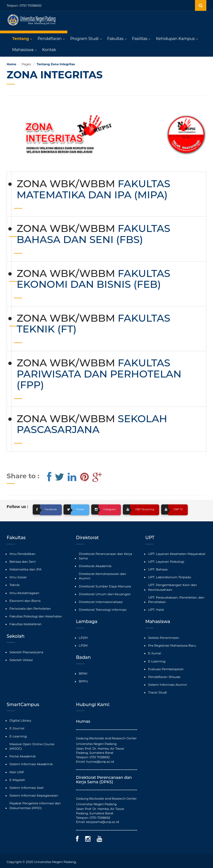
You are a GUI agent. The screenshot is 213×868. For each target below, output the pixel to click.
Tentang (21, 39)
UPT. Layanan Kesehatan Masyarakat (176, 554)
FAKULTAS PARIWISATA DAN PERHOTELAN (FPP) (99, 374)
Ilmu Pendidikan (22, 554)
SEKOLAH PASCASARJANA (92, 424)
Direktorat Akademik (95, 566)
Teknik (14, 584)
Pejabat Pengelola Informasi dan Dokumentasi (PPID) (34, 797)
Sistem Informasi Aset (26, 780)
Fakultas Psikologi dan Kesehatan (35, 615)
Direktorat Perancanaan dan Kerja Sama (105, 556)
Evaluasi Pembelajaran (165, 667)
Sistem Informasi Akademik (31, 757)
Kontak (49, 50)
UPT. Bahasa (158, 569)
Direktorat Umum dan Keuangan (104, 589)
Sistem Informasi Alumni (167, 683)
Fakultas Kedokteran (25, 623)
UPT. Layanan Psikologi (166, 561)
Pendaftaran (50, 39)
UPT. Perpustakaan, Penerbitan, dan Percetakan (175, 599)
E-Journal (17, 726)
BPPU (83, 676)
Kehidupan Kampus (175, 39)
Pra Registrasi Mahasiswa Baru (171, 644)
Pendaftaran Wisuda (164, 675)
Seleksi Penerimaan (163, 637)
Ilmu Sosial (18, 577)
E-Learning (156, 660)
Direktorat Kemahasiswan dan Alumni (108, 574)
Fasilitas (140, 39)
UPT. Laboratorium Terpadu (169, 577)
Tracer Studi (157, 690)
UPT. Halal (156, 609)
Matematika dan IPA (25, 569)
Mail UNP (17, 764)
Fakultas (115, 39)
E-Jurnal (154, 652)
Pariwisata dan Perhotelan (30, 608)
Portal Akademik (22, 749)
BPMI (83, 668)
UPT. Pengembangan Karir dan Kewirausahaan (172, 587)
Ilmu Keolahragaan (24, 592)
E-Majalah (17, 772)
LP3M (83, 640)
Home (12, 64)
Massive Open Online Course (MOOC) (38, 741)
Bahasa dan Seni (22, 561)
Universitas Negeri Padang (54, 860)
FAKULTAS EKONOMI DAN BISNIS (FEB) (93, 279)
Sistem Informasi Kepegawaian (33, 787)
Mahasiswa (23, 50)
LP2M (83, 632)
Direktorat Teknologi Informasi (102, 604)
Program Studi (84, 39)
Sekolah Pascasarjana (26, 651)
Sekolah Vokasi (21, 659)
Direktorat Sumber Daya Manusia (104, 581)
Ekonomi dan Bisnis (25, 600)
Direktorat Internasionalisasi (100, 597)
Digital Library (20, 718)
